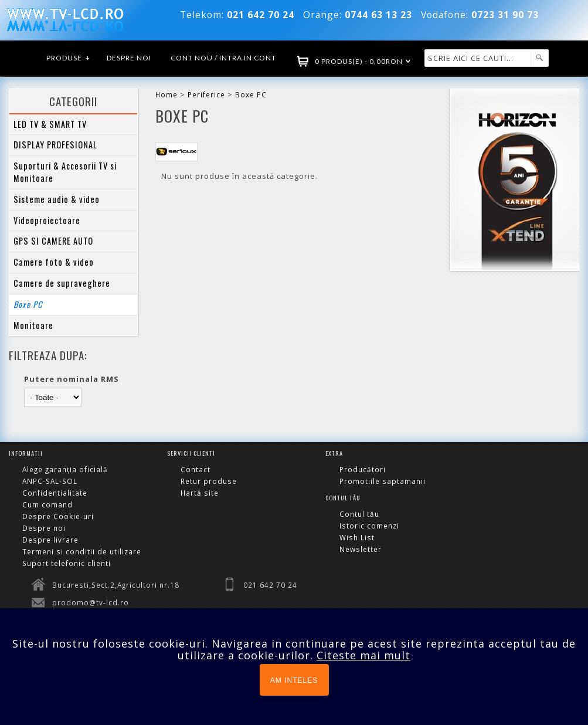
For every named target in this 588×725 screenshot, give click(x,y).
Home (166, 94)
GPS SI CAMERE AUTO (53, 241)
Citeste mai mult (363, 655)
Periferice (206, 94)
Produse (69, 58)
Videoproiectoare (47, 220)
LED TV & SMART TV (50, 124)
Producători (363, 469)
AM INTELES (294, 680)
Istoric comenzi (369, 526)
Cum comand (47, 504)
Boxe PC (28, 304)
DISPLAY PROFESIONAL (55, 145)
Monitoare (33, 325)
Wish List (357, 537)
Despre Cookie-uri (58, 516)
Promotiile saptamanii (383, 481)
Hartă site (200, 493)
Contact (196, 469)
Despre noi (129, 58)
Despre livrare (50, 540)
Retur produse (209, 481)
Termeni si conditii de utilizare (82, 551)
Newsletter (361, 549)
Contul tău (359, 514)
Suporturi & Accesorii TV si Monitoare (65, 172)
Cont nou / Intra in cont (223, 58)
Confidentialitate (55, 493)
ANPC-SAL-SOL (50, 481)
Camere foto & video (54, 262)
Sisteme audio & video (57, 199)
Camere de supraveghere (62, 283)
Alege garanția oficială (65, 469)
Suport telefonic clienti (67, 563)
